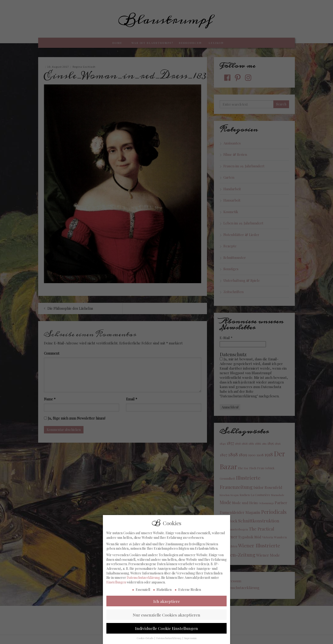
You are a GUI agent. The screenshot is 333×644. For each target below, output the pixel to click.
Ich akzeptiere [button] (167, 606)
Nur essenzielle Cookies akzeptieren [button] (166, 619)
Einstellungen (116, 587)
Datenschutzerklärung (143, 582)
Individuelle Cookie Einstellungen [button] (166, 633)
